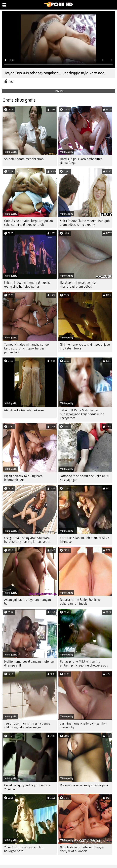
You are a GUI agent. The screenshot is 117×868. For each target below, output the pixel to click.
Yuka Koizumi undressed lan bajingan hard (24, 849)
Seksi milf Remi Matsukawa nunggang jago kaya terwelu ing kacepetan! (82, 414)
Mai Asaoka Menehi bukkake (24, 410)
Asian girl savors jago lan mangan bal (28, 602)
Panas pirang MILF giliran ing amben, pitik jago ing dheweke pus (84, 663)
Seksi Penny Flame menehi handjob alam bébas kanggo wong (85, 223)
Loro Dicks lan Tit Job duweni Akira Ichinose (85, 540)
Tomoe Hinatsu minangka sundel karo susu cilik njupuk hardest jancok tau (27, 348)
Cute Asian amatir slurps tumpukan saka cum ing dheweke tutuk (29, 223)
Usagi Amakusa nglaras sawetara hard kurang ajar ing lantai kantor (27, 540)
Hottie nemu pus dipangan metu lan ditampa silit (29, 663)
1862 (11, 82)
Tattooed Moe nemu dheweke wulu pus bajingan (85, 478)
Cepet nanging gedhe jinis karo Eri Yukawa (28, 787)
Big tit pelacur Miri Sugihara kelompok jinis (23, 478)
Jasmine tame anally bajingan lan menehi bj (83, 725)
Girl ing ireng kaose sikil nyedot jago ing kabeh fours (85, 346)
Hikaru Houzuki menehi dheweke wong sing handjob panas (27, 285)
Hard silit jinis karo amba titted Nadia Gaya (81, 161)
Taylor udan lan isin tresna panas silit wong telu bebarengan (27, 725)
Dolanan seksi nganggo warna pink (84, 785)
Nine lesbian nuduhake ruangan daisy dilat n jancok (82, 849)
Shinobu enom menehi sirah (24, 159)
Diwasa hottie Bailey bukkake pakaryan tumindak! (80, 602)
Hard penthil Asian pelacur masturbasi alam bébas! (78, 285)
